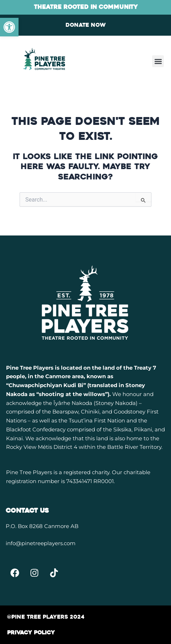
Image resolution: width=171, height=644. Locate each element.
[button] (158, 61)
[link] (9, 27)
